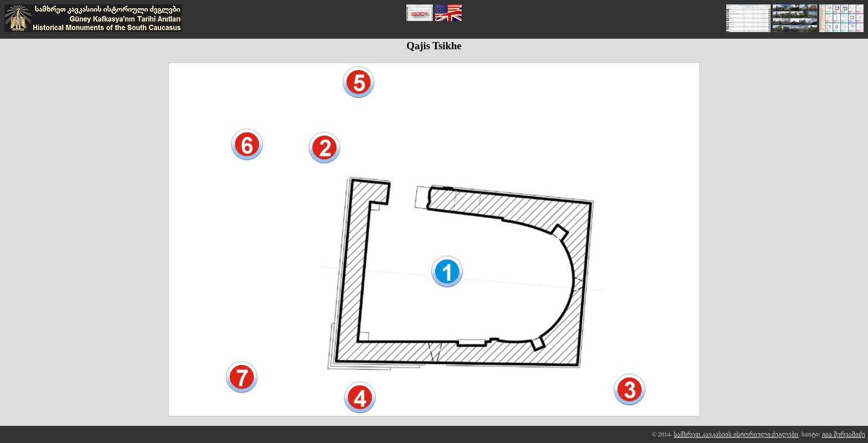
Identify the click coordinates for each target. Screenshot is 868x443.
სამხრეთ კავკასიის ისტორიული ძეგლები (736, 434)
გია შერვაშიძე (844, 434)
